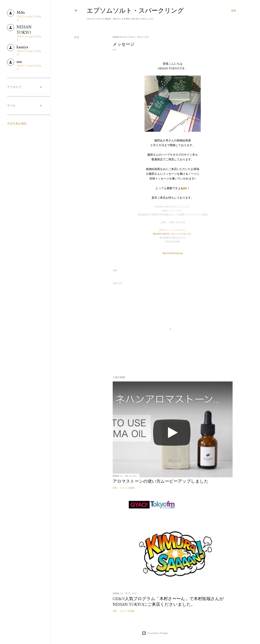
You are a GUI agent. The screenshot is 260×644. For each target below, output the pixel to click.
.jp (182, 253)
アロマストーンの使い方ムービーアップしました (161, 481)
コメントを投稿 (127, 488)
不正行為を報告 (17, 124)
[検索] (234, 11)
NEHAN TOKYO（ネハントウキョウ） (172, 234)
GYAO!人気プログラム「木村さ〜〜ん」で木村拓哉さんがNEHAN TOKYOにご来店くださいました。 (168, 601)
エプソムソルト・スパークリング (135, 10)
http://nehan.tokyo (171, 253)
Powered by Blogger (155, 633)
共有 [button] (76, 37)
